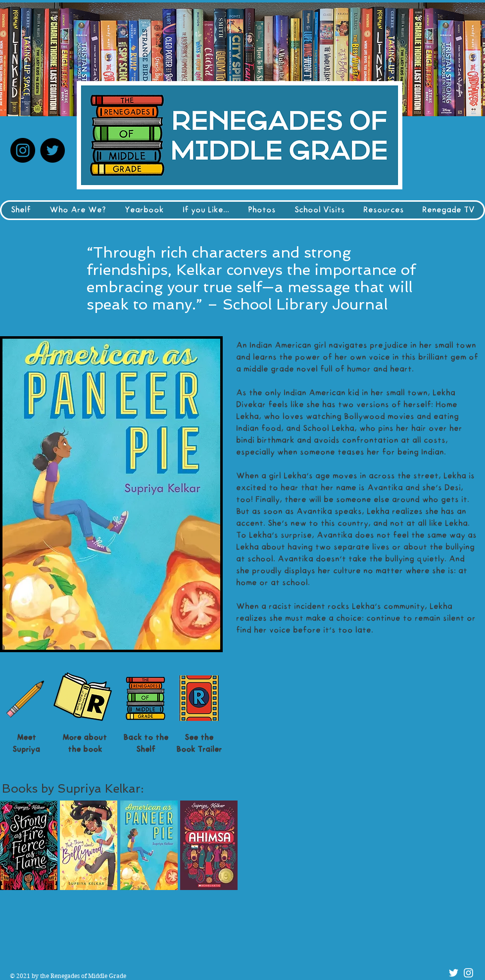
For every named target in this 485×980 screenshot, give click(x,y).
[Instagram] (23, 150)
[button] (29, 845)
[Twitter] (52, 150)
